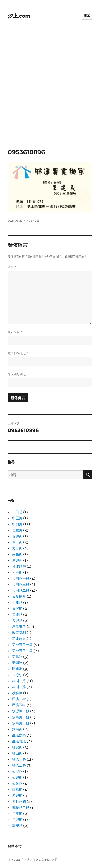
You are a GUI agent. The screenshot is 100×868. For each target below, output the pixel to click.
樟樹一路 (19, 681)
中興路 (17, 524)
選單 (87, 16)
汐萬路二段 (21, 723)
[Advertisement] (50, 84)
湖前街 (17, 729)
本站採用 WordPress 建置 (41, 860)
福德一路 (19, 759)
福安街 (17, 747)
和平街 (17, 572)
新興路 (17, 663)
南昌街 (17, 554)
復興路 (17, 621)
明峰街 (17, 669)
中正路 (17, 518)
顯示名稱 (15, 332)
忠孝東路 (19, 627)
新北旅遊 (19, 639)
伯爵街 (17, 536)
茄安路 (17, 771)
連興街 (17, 795)
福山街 (17, 753)
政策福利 (19, 633)
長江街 (17, 814)
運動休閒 (19, 801)
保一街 (17, 542)
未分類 (17, 675)
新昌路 (17, 657)
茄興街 (17, 777)
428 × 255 (33, 221)
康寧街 (17, 608)
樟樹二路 (19, 687)
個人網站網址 (17, 374)
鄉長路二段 (21, 807)
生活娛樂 (19, 735)
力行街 (17, 548)
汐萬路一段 (21, 717)
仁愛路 (17, 530)
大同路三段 (21, 584)
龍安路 (17, 826)
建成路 (17, 614)
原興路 (17, 560)
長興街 (17, 820)
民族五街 (19, 705)
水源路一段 (21, 711)
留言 (12, 267)
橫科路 (17, 693)
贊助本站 (15, 846)
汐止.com (19, 16)
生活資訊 (19, 741)
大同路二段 (21, 590)
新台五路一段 (22, 645)
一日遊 (17, 512)
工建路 (17, 602)
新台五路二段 (22, 651)
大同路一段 (21, 578)
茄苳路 (17, 783)
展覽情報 (19, 596)
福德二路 (19, 765)
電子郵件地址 (18, 353)
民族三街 (19, 699)
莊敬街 (17, 789)
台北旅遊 (19, 566)
